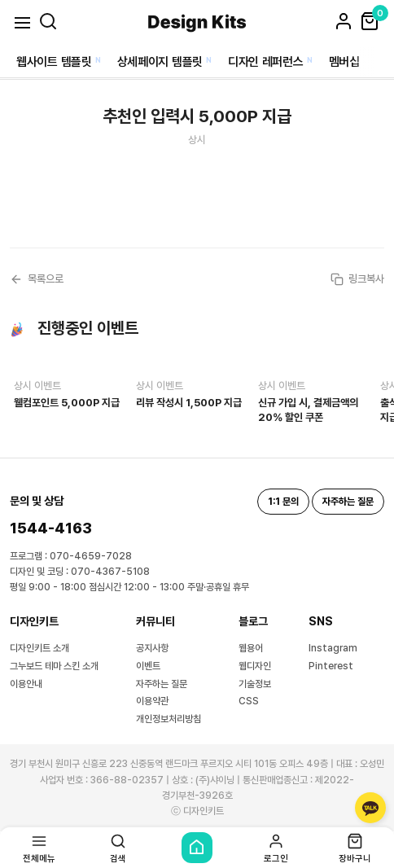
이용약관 (152, 701)
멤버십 (344, 62)
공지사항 (152, 648)
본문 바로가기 (0, 0)
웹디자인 (255, 666)
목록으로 (37, 279)
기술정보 (255, 684)
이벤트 (148, 666)
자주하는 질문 (162, 684)
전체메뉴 (39, 848)
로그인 (276, 848)
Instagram (333, 648)
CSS (249, 701)
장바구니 (355, 848)
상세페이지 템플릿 (160, 62)
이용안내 (26, 684)
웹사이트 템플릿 (54, 62)
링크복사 (357, 279)
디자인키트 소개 (39, 648)
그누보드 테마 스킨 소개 (54, 666)
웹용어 (251, 648)
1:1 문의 (283, 502)
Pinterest (331, 666)
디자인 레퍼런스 (266, 62)
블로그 (253, 621)
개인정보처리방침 (169, 719)
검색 (118, 848)
